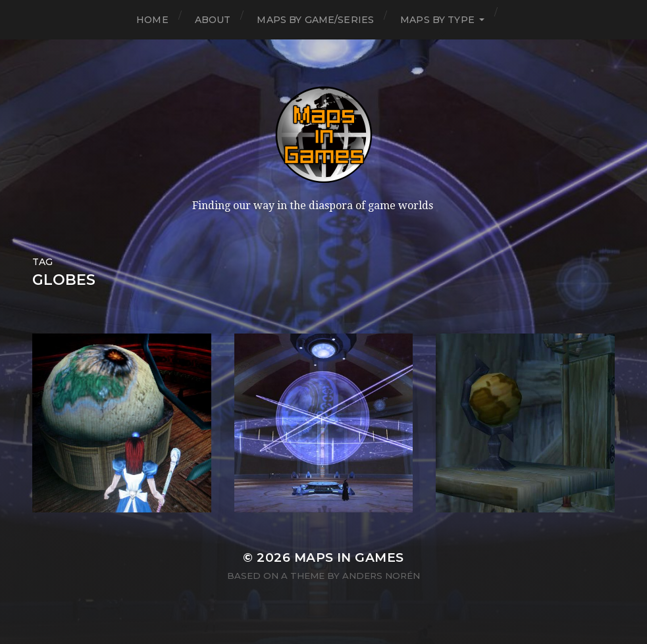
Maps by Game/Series (315, 20)
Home (152, 20)
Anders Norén (381, 576)
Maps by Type (437, 20)
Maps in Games (349, 557)
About (213, 20)
